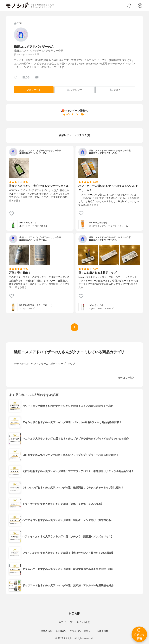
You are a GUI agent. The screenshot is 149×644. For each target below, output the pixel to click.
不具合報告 (102, 631)
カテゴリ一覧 (66, 622)
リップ (71, 364)
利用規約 (61, 631)
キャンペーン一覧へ (74, 114)
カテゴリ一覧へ (126, 378)
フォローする (34, 90)
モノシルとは (83, 622)
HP (37, 78)
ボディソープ (58, 364)
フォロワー (74, 90)
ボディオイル (21, 364)
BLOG (26, 78)
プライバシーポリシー (81, 631)
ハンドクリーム (40, 364)
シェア (115, 90)
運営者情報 (47, 631)
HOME (74, 614)
